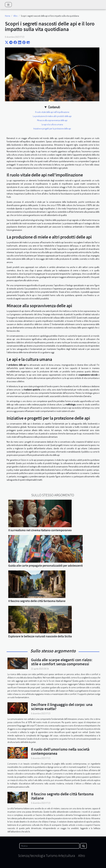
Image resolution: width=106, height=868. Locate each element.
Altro (15, 16)
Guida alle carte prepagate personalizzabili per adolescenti (45, 566)
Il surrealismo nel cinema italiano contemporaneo (40, 530)
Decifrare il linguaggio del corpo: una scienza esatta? (62, 706)
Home (8, 16)
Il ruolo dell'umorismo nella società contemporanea (60, 751)
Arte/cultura (67, 855)
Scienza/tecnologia (32, 855)
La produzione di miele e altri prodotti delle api (52, 116)
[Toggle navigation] (8, 5)
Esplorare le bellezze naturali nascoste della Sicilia (40, 636)
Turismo (52, 855)
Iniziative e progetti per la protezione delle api (52, 129)
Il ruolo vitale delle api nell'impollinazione (52, 112)
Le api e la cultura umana (52, 124)
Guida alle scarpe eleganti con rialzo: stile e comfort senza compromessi (62, 662)
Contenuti (54, 107)
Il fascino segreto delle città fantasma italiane (37, 601)
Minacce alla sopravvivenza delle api (52, 120)
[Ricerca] (49, 846)
